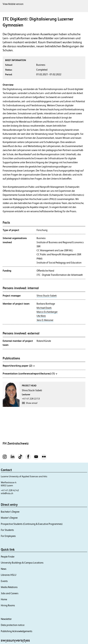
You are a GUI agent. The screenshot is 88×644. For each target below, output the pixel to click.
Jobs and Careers (10, 593)
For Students (7, 530)
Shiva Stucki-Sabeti (47, 296)
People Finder (8, 557)
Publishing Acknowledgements (17, 631)
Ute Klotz (41, 316)
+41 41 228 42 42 (10, 490)
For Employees (8, 536)
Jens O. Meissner (45, 320)
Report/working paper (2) (19, 366)
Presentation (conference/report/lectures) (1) (30, 373)
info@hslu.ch (7, 493)
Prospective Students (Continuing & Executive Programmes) (32, 524)
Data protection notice (13, 625)
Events (4, 581)
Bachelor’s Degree (10, 512)
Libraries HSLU (9, 575)
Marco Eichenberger (47, 312)
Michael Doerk (44, 308)
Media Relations (9, 587)
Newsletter (6, 619)
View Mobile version (13, 4)
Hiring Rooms (8, 605)
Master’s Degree (9, 518)
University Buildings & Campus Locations (22, 563)
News (4, 569)
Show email (32, 403)
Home (4, 599)
